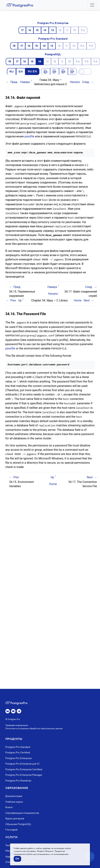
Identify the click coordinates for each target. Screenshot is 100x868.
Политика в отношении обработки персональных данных (34, 729)
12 (60, 30)
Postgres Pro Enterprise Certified (24, 770)
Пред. (14, 82)
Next (87, 298)
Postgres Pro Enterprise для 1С (22, 764)
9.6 (83, 30)
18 (14, 46)
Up (20, 298)
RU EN (32, 71)
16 (30, 30)
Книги (9, 808)
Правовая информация (17, 725)
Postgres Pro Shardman (18, 781)
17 (22, 30)
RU (11, 71)
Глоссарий (11, 830)
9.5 (91, 46)
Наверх (25, 82)
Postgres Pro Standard (53, 39)
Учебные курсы (14, 802)
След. (86, 82)
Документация (14, 796)
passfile (29, 136)
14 (45, 30)
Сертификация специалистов (22, 813)
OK (17, 859)
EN (21, 71)
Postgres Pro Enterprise (53, 23)
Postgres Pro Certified (18, 753)
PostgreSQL (53, 54)
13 (52, 30)
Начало (75, 82)
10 (75, 30)
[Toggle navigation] (92, 5)
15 (37, 30)
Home (78, 298)
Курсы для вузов (15, 819)
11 (67, 30)
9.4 (95, 61)
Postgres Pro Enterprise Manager (24, 775)
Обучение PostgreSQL (18, 824)
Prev (13, 298)
